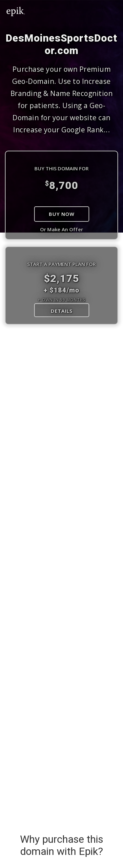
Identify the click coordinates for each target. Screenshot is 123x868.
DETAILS (62, 311)
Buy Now (62, 214)
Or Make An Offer (61, 229)
